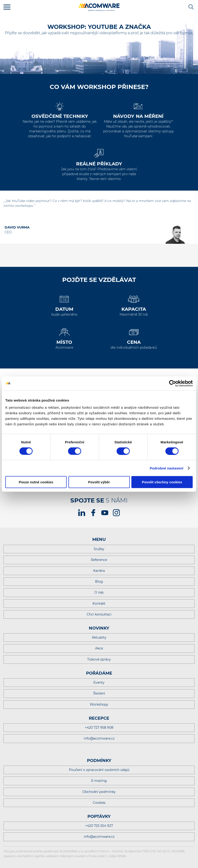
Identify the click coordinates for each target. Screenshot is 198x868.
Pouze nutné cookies (36, 482)
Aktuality (99, 637)
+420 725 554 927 (99, 826)
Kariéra (99, 571)
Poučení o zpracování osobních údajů (99, 770)
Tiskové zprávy (99, 659)
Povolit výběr (99, 482)
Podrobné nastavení (166, 468)
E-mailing (99, 781)
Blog (99, 582)
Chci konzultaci (99, 614)
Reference (99, 560)
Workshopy (99, 704)
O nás (99, 592)
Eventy (99, 682)
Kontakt (99, 603)
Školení (99, 693)
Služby (99, 549)
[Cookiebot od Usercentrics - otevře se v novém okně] (172, 383)
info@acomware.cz (99, 738)
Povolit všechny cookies (162, 482)
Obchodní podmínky (99, 792)
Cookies (99, 803)
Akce (99, 648)
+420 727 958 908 (99, 728)
